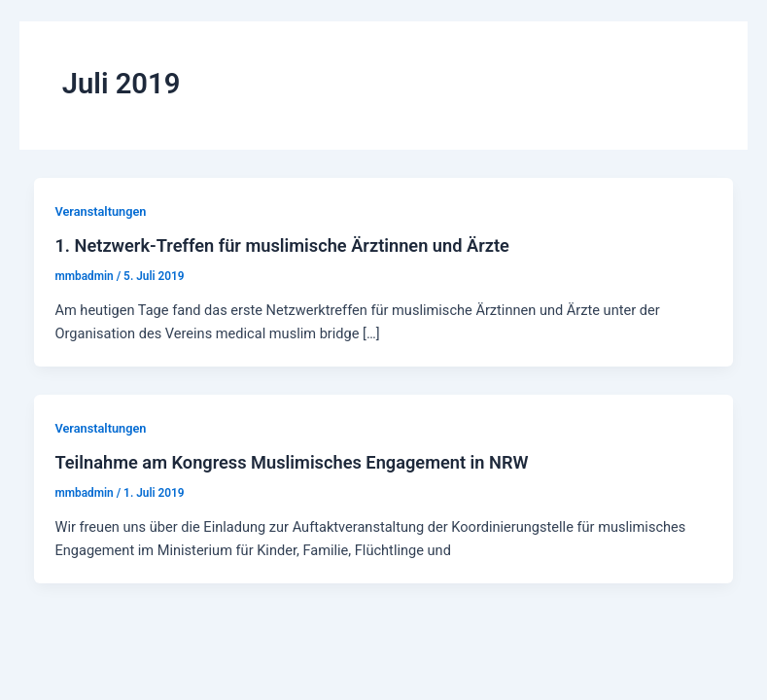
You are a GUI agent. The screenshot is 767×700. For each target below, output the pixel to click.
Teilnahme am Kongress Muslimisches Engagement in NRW (291, 462)
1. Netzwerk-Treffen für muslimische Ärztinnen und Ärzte (281, 245)
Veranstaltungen (100, 211)
